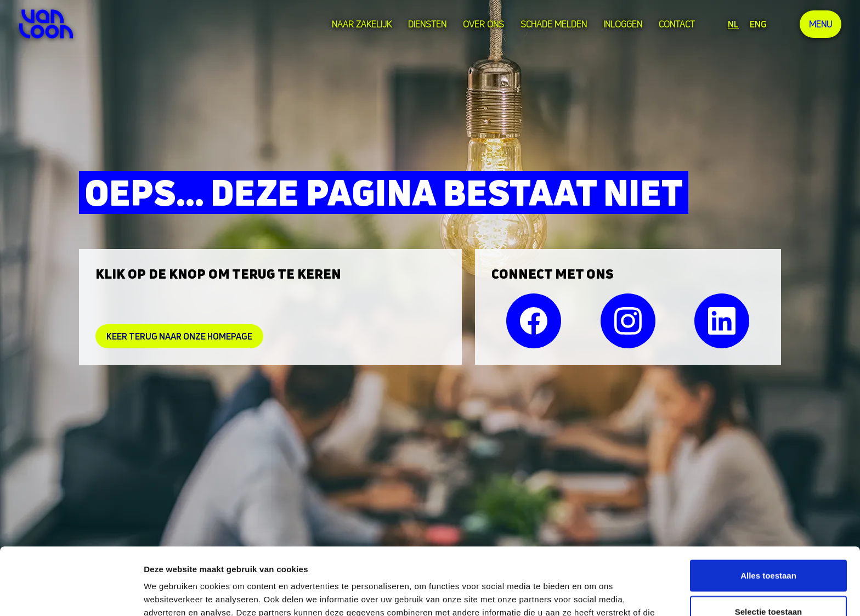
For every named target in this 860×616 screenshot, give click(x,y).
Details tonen (593, 594)
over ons (483, 24)
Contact (677, 24)
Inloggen (623, 24)
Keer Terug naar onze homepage (179, 336)
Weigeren (768, 580)
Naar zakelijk (362, 24)
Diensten (427, 24)
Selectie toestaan (769, 544)
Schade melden (554, 24)
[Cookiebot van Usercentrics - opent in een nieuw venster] (71, 595)
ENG (758, 24)
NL (733, 24)
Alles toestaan (768, 508)
